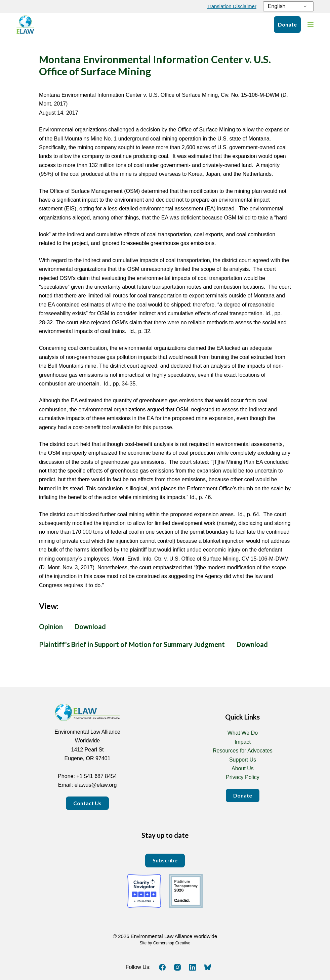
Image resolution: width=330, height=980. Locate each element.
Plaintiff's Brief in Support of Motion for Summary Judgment (132, 644)
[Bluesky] (208, 967)
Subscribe (165, 860)
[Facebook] (162, 967)
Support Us (243, 760)
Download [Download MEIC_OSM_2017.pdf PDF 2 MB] (90, 626)
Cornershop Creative (172, 943)
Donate (287, 24)
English (277, 6)
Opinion (51, 626)
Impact (243, 742)
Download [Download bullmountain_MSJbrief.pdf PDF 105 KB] (252, 644)
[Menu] (311, 25)
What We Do (243, 733)
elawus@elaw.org (96, 785)
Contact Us (87, 803)
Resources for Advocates (243, 751)
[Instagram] (177, 967)
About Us (243, 768)
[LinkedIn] (193, 967)
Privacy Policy (243, 777)
